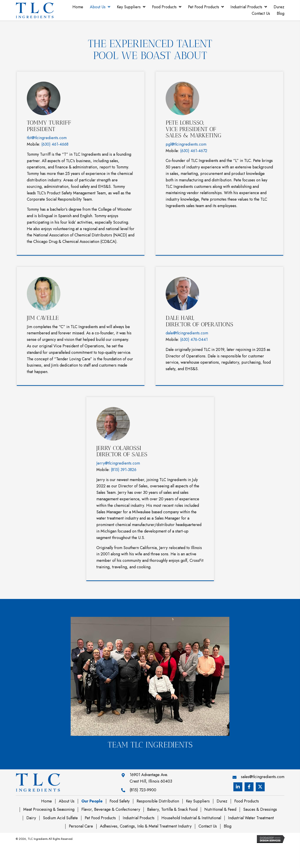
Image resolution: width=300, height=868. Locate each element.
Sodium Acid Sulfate (60, 818)
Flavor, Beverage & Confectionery (111, 810)
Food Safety (120, 801)
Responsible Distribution (158, 801)
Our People (92, 801)
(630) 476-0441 (194, 340)
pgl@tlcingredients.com (186, 144)
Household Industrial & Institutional (191, 818)
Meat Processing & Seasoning (49, 810)
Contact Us (208, 826)
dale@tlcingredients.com (187, 333)
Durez (222, 801)
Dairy (31, 818)
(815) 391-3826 (124, 470)
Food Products (247, 801)
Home (46, 801)
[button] (238, 787)
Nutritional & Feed (220, 810)
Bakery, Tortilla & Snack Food (172, 810)
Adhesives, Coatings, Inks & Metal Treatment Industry (146, 826)
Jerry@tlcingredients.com (118, 463)
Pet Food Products (100, 818)
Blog (228, 826)
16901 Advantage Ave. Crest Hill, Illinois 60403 (151, 778)
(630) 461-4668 (55, 144)
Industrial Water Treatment (251, 818)
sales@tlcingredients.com (263, 777)
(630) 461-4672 (194, 151)
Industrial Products (139, 818)
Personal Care (81, 826)
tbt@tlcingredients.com (47, 138)
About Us (67, 801)
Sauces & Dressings (260, 810)
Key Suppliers (198, 801)
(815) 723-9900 (143, 790)
